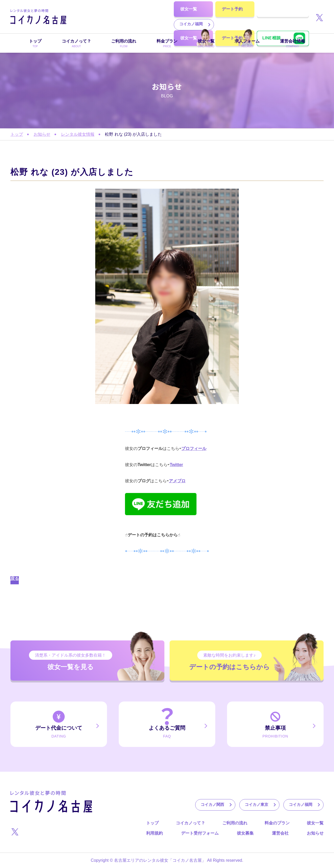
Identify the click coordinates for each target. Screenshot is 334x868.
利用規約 (154, 833)
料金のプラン (277, 823)
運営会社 (280, 833)
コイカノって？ (190, 823)
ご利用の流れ (235, 823)
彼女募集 (245, 833)
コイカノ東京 (145, 10)
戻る (15, 578)
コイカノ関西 (100, 10)
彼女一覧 (315, 823)
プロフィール (194, 448)
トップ (17, 134)
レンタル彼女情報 (78, 134)
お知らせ (42, 134)
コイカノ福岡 (100, 24)
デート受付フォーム (200, 833)
